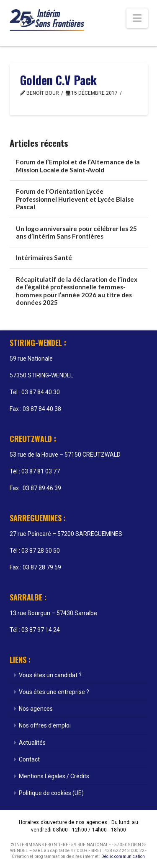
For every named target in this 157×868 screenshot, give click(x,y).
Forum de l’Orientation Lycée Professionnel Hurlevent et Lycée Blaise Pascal (75, 199)
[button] (137, 18)
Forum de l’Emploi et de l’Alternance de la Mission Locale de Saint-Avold (78, 166)
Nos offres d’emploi (45, 725)
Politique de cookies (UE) (51, 793)
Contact (29, 759)
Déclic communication (123, 856)
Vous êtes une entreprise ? (54, 692)
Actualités (32, 743)
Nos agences (36, 709)
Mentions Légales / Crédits (54, 776)
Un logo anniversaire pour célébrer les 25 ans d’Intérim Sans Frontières (76, 233)
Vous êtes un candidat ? (50, 675)
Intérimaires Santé (44, 257)
